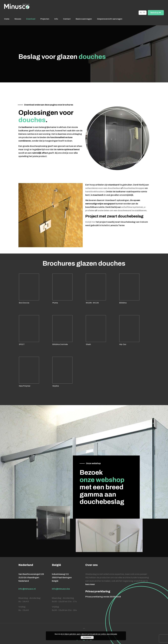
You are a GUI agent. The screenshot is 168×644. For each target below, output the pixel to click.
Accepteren (87, 637)
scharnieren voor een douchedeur (103, 188)
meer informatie (112, 634)
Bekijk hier (90, 222)
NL (141, 13)
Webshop (156, 13)
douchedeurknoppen (134, 188)
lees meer (90, 584)
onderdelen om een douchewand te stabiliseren (122, 210)
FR (144, 13)
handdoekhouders (95, 192)
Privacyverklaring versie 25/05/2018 (103, 597)
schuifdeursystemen (132, 207)
